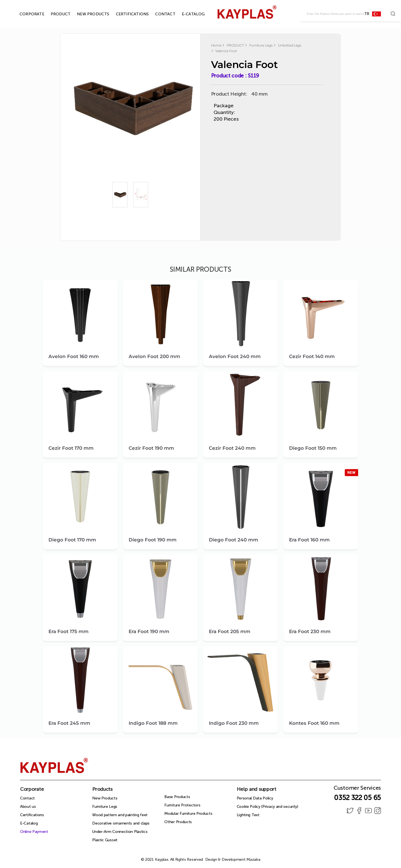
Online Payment (34, 832)
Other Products (178, 822)
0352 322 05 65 (357, 798)
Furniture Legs (105, 807)
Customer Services (357, 789)
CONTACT (159, 14)
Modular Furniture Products (188, 814)
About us (28, 807)
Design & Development (233, 860)
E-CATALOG (187, 14)
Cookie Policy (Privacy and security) (267, 807)
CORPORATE (25, 14)
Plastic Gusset (105, 840)
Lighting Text (248, 815)
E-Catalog (29, 823)
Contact (27, 798)
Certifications (32, 815)
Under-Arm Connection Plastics (120, 832)
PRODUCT (54, 14)
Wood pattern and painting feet (120, 815)
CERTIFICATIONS (126, 14)
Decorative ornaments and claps (121, 823)
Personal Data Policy (255, 798)
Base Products (177, 797)
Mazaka (253, 860)
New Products (105, 798)
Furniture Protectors (182, 805)
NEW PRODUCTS (87, 14)
